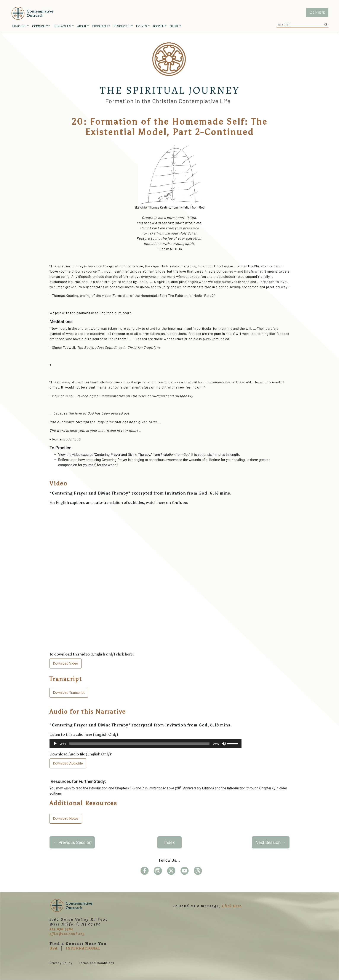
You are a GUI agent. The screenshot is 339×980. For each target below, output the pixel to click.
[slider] (140, 744)
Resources (122, 26)
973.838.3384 (61, 929)
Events (142, 26)
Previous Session (72, 842)
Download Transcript (69, 693)
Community (40, 26)
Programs (100, 26)
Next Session (271, 842)
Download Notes (66, 819)
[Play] (55, 744)
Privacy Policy (61, 963)
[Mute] (224, 744)
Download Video (66, 663)
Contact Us (62, 26)
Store (174, 26)
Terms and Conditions (97, 963)
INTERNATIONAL (83, 948)
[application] (146, 744)
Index (169, 842)
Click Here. (232, 906)
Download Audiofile (68, 763)
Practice (19, 26)
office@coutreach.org (67, 934)
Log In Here (317, 13)
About (82, 26)
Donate (158, 26)
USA (54, 948)
